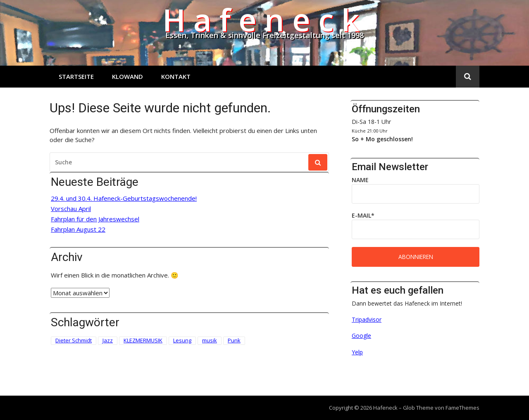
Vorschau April (71, 209)
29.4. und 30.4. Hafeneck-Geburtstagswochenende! (124, 198)
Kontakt (176, 76)
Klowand (127, 76)
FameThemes (462, 408)
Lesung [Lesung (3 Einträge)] (182, 340)
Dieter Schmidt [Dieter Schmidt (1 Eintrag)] (74, 340)
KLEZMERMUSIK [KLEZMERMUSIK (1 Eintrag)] (143, 340)
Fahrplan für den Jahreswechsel (95, 219)
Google (361, 336)
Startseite (76, 76)
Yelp (357, 352)
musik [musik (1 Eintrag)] (210, 340)
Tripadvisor (367, 319)
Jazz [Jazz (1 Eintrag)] (108, 340)
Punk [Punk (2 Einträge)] (234, 340)
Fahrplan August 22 (78, 229)
